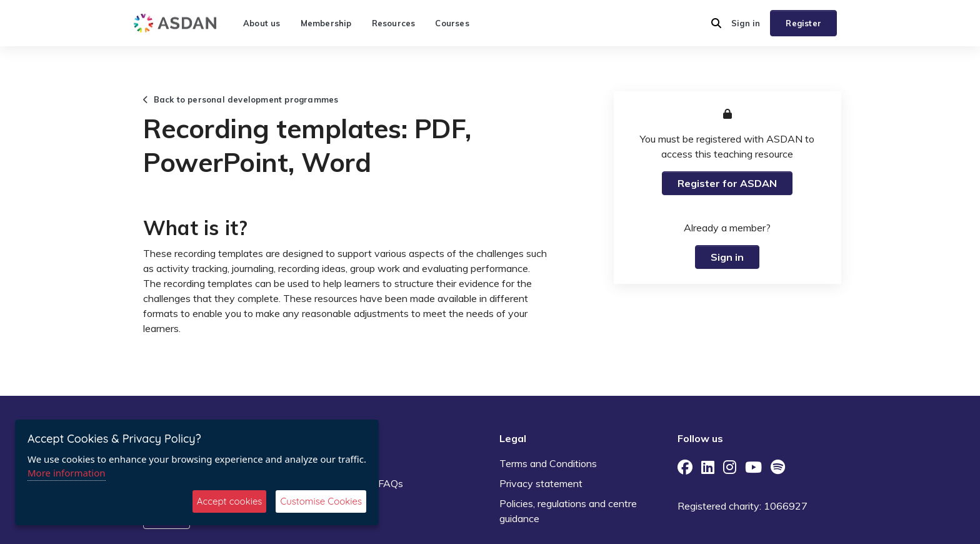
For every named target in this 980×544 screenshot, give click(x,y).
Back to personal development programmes (241, 99)
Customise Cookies (321, 501)
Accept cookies (230, 501)
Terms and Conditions (548, 463)
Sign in (746, 23)
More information (67, 473)
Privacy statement (541, 483)
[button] (716, 23)
